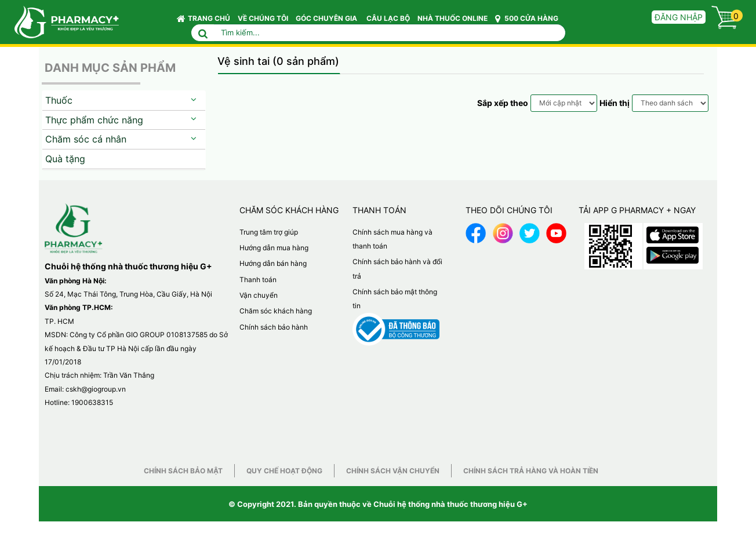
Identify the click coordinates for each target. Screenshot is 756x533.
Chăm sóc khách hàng (276, 311)
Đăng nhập (679, 17)
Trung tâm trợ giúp (269, 232)
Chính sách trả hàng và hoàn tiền (531, 471)
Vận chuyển (259, 295)
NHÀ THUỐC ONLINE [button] (452, 18)
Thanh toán (258, 280)
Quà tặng (65, 159)
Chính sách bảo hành (274, 327)
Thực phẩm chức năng (94, 120)
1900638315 (92, 402)
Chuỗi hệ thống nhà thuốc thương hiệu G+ (450, 504)
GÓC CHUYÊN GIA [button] (328, 21)
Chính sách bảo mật (183, 471)
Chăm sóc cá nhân (86, 139)
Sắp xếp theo (503, 103)
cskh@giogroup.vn (96, 389)
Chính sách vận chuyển (393, 471)
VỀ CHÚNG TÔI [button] (263, 18)
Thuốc (59, 100)
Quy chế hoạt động (284, 471)
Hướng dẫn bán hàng (273, 263)
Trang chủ (203, 19)
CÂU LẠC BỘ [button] (388, 18)
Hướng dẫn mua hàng (274, 248)
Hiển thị (615, 103)
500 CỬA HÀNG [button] (527, 19)
